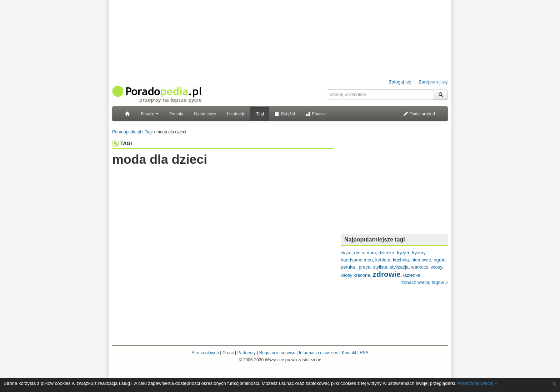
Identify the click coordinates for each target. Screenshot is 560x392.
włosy (436, 267)
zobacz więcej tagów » (425, 282)
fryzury (419, 253)
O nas (228, 353)
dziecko (386, 253)
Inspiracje (236, 114)
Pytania (176, 114)
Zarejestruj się (433, 82)
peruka (348, 267)
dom (371, 253)
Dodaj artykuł (419, 114)
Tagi (260, 114)
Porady (150, 114)
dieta (359, 253)
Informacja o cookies (319, 353)
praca (365, 267)
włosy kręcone (355, 275)
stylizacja (399, 267)
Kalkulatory (205, 114)
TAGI (122, 143)
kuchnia (401, 260)
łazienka (412, 275)
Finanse (316, 114)
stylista (380, 267)
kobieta (383, 260)
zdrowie (387, 274)
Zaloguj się (400, 82)
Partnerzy (246, 353)
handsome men (357, 260)
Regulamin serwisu (277, 353)
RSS (364, 353)
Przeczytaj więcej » (478, 383)
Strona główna (205, 353)
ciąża (346, 253)
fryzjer (403, 253)
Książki (285, 114)
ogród (439, 260)
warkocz (420, 267)
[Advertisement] (223, 181)
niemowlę (421, 260)
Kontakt (349, 353)
